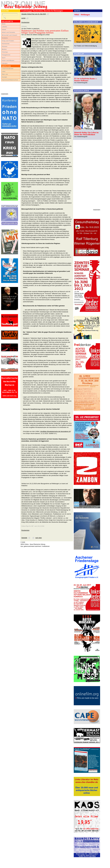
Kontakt (4, 77)
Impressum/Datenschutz (10, 80)
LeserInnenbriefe (8, 69)
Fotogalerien (6, 55)
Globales (5, 38)
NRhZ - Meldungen (82, 15)
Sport (4, 58)
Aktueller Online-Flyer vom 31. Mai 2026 (34, 14)
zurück (23, 18)
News (4, 24)
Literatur (5, 63)
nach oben (39, 538)
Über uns (5, 74)
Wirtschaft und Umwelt (9, 35)
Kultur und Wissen (8, 60)
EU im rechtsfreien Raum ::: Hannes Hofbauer (86, 80)
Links (4, 71)
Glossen (5, 46)
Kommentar (6, 44)
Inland (4, 30)
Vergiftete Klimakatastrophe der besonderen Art (55, 431)
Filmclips (5, 52)
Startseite (24, 538)
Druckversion (25, 22)
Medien (4, 49)
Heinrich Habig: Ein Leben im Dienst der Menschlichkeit (86, 134)
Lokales (4, 27)
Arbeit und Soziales (8, 32)
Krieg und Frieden (8, 41)
